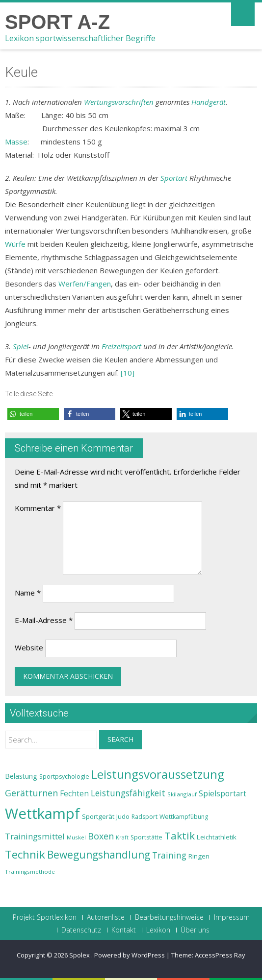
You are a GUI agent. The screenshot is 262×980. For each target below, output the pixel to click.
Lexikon (158, 930)
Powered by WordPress (130, 955)
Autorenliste (106, 917)
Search (120, 739)
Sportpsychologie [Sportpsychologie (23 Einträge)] (64, 777)
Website (29, 647)
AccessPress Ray (220, 955)
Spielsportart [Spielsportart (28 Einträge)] (223, 794)
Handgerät (209, 102)
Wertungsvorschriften (119, 102)
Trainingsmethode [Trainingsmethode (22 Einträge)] (30, 872)
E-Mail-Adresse (44, 620)
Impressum (232, 917)
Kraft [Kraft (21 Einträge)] (122, 837)
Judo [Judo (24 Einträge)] (123, 816)
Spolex (80, 955)
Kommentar (38, 508)
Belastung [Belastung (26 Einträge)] (21, 776)
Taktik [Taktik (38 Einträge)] (180, 836)
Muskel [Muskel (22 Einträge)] (76, 837)
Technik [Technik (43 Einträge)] (25, 854)
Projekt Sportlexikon (45, 917)
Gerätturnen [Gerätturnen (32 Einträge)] (31, 793)
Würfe (15, 244)
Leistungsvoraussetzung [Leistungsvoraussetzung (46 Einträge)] (158, 774)
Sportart (174, 178)
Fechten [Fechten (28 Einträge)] (74, 794)
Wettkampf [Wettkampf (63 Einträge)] (42, 813)
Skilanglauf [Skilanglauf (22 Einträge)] (182, 794)
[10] (128, 373)
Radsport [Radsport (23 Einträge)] (144, 817)
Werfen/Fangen (85, 284)
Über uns (195, 930)
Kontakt (124, 930)
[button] (33, 414)
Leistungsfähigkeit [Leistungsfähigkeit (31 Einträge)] (128, 793)
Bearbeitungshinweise (169, 917)
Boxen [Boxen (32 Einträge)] (101, 836)
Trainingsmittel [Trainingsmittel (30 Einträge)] (35, 836)
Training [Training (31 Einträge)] (169, 855)
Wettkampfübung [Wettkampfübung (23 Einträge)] (184, 817)
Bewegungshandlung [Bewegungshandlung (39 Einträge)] (99, 855)
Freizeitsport (121, 346)
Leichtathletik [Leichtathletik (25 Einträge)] (217, 837)
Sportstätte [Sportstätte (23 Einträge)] (146, 837)
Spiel (21, 346)
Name (28, 593)
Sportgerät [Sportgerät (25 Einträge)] (98, 816)
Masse (16, 142)
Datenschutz (81, 930)
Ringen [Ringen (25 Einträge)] (199, 856)
